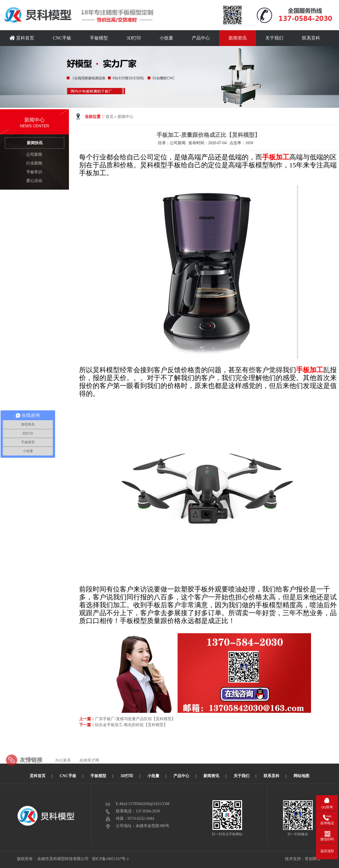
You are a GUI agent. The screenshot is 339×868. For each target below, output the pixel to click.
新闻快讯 (35, 143)
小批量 (166, 38)
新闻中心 (125, 117)
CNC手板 (62, 38)
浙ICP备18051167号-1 (111, 859)
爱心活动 (34, 181)
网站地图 (301, 776)
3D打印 (134, 38)
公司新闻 (34, 154)
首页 (110, 117)
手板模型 (99, 38)
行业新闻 (34, 163)
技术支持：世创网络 (303, 859)
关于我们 (274, 38)
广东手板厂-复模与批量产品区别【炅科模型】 (135, 719)
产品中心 (201, 38)
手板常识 (34, 172)
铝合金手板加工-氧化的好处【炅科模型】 (131, 725)
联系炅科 (311, 38)
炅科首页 (22, 38)
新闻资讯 (238, 38)
